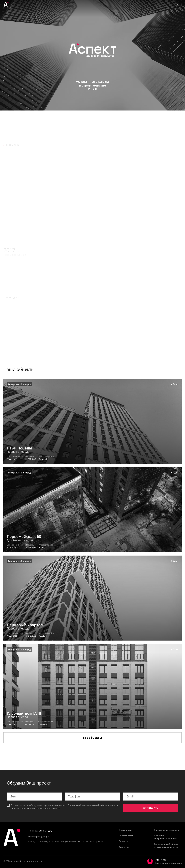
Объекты (123, 841)
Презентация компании (167, 830)
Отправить (151, 808)
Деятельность (126, 836)
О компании (125, 830)
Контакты (124, 847)
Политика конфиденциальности (166, 837)
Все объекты (92, 738)
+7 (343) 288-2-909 (40, 831)
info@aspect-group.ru (39, 837)
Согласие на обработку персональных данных (166, 846)
